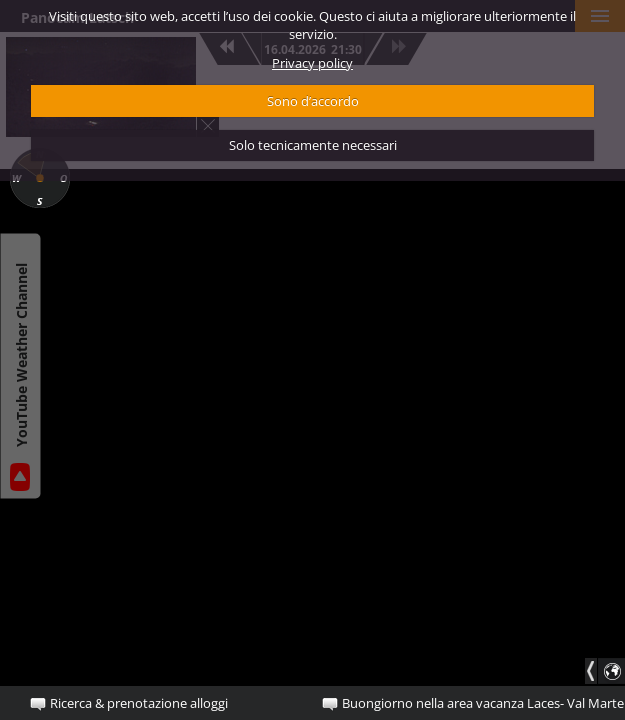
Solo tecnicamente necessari (313, 145)
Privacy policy (312, 63)
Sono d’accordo (313, 101)
